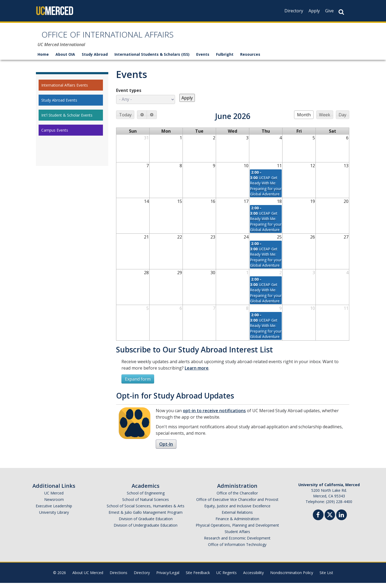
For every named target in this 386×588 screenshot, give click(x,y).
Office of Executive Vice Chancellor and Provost (237, 505)
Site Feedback (198, 578)
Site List (326, 578)
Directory (294, 11)
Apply (314, 11)
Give (329, 11)
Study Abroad (95, 59)
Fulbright (225, 59)
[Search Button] (341, 12)
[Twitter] (330, 519)
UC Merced (54, 498)
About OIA (65, 59)
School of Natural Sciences (146, 505)
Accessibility (253, 578)
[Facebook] (318, 521)
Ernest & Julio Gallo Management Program (146, 517)
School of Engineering (146, 498)
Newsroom (54, 505)
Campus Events (55, 135)
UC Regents (227, 578)
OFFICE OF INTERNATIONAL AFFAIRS (135, 38)
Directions (118, 578)
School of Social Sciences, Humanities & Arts (146, 511)
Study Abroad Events (59, 105)
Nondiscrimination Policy (292, 578)
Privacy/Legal (168, 578)
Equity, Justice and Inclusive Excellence (237, 511)
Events (203, 59)
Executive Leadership (54, 511)
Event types (129, 95)
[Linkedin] (342, 521)
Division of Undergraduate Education (146, 530)
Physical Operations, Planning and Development (237, 530)
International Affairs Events (65, 90)
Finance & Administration (237, 524)
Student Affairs (237, 537)
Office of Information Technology (237, 550)
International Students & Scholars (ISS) (152, 59)
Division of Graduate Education (146, 524)
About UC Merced (88, 578)
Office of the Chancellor (237, 498)
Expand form (138, 384)
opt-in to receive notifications (214, 416)
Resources (250, 59)
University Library (54, 517)
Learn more (197, 373)
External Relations (237, 517)
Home (43, 59)
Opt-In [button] (166, 449)
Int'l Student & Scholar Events (67, 120)
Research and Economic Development (237, 543)
